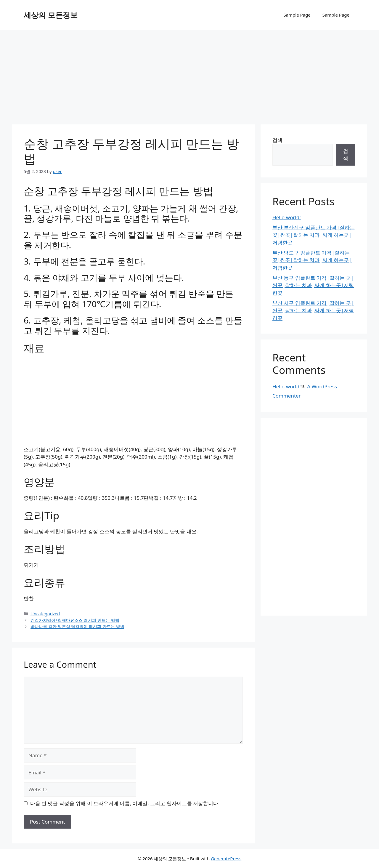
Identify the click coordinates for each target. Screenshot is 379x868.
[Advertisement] (189, 74)
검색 (277, 140)
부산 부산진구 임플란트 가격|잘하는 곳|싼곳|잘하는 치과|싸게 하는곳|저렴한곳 (314, 235)
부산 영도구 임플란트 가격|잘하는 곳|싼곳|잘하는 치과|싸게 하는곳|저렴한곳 (312, 260)
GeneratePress (226, 859)
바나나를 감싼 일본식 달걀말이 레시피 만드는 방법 (77, 626)
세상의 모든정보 (51, 15)
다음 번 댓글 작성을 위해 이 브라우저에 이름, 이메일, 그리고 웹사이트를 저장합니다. (125, 803)
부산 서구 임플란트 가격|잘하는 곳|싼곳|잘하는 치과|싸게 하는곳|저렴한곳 (313, 310)
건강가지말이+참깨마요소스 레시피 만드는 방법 (75, 620)
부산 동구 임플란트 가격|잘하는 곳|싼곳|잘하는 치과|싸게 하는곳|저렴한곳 (313, 285)
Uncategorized (45, 614)
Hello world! (287, 217)
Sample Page (297, 15)
